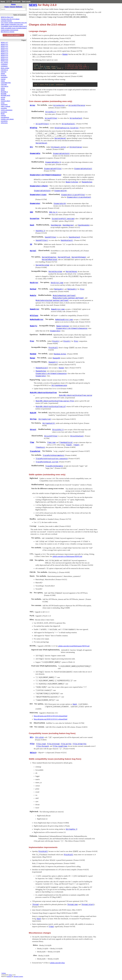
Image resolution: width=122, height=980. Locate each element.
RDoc (11, 975)
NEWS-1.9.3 (4, 48)
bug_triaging (4, 63)
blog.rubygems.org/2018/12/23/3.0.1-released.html (50, 719)
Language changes (6, 21)
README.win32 (5, 95)
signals (3, 99)
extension (4, 72)
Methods (19, 7)
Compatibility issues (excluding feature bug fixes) (15, 26)
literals (3, 114)
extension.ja (4, 70)
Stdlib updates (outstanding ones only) (12, 25)
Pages (7, 7)
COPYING (4, 84)
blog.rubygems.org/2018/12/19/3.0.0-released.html (50, 716)
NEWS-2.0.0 (4, 50)
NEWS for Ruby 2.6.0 (7, 17)
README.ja (4, 92)
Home (3, 2)
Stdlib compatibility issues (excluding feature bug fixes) (17, 28)
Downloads (16, 2)
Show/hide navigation (13, 35)
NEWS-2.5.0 (4, 59)
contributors (4, 66)
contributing (4, 64)
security (3, 97)
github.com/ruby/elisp (57, 963)
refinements (4, 123)
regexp (3, 81)
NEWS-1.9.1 (4, 44)
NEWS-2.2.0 (4, 54)
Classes (13, 7)
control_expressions (7, 110)
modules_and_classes (7, 119)
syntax (3, 103)
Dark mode (26, 2)
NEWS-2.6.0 (4, 61)
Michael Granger (18, 976)
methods (3, 116)
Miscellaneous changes (8, 32)
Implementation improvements (10, 30)
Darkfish (9, 976)
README (4, 94)
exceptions (4, 112)
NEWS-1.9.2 (4, 46)
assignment (4, 105)
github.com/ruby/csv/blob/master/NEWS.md (67, 556)
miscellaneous (5, 117)
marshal (3, 79)
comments (4, 108)
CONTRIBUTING (6, 83)
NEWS (3, 90)
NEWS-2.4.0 (4, 57)
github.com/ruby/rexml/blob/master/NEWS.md (74, 646)
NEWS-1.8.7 (4, 43)
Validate (4, 973)
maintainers (4, 77)
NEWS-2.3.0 (4, 55)
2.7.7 (8, 2)
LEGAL (3, 88)
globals (3, 74)
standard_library (5, 101)
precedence (4, 121)
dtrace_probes (5, 68)
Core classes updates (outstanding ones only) (14, 23)
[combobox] (13, 9)
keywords (4, 75)
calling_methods (6, 106)
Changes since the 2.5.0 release (10, 19)
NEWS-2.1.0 (4, 52)
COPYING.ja (4, 86)
